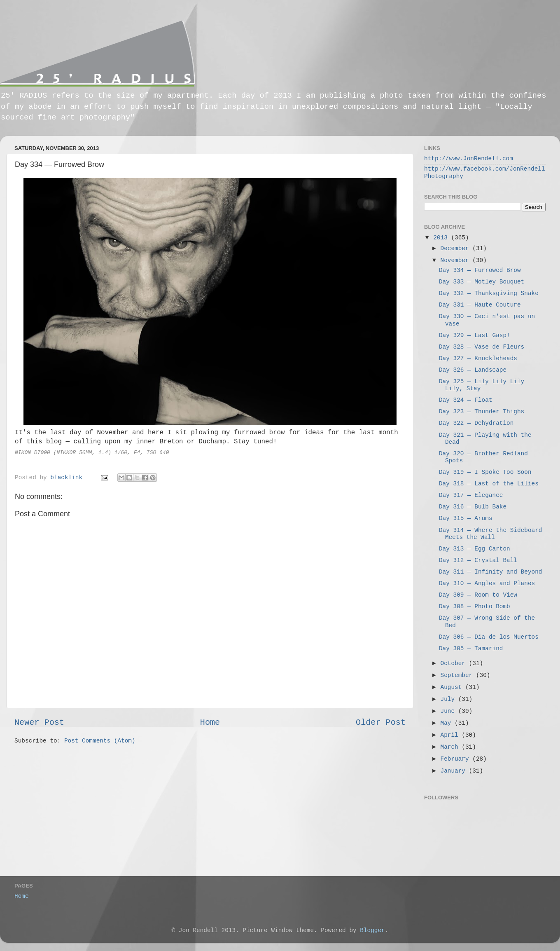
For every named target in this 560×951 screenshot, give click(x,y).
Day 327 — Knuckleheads (478, 358)
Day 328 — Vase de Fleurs (482, 347)
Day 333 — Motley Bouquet (482, 282)
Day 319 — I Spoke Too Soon (485, 472)
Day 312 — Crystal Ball (478, 560)
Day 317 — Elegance (471, 495)
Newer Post (39, 723)
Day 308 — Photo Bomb (475, 607)
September (458, 675)
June (449, 711)
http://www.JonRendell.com (469, 159)
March (451, 747)
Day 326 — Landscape (473, 370)
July (449, 699)
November (457, 260)
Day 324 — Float (466, 400)
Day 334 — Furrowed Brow (480, 270)
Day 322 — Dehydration (476, 423)
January (455, 771)
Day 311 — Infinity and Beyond (490, 572)
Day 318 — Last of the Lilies (489, 484)
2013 (442, 238)
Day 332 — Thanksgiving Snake (489, 293)
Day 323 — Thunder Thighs (482, 412)
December (457, 248)
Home (210, 723)
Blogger (372, 930)
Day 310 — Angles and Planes (487, 583)
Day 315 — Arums (466, 518)
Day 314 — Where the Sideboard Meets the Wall (490, 534)
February (457, 759)
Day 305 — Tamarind (471, 649)
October (455, 663)
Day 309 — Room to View (478, 595)
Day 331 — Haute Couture (480, 305)
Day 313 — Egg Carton (475, 549)
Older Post (381, 723)
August (453, 687)
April (451, 735)
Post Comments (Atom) (100, 741)
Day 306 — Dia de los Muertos (489, 637)
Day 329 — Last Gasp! (475, 335)
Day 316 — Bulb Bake (473, 507)
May (448, 723)
